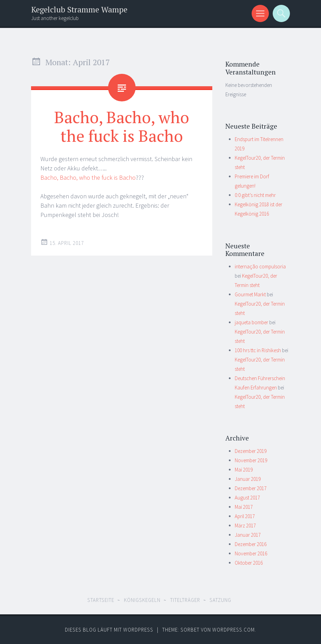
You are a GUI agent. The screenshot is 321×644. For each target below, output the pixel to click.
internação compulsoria (260, 266)
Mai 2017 (244, 507)
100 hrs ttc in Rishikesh (258, 350)
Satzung (220, 600)
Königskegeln (142, 600)
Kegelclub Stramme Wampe (79, 9)
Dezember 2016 (251, 544)
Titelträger (185, 600)
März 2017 (245, 526)
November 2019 (251, 460)
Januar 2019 (248, 479)
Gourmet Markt (250, 294)
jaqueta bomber (251, 322)
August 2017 (247, 498)
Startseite (101, 600)
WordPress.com (234, 630)
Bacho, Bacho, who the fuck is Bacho (122, 126)
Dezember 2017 (251, 488)
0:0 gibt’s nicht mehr (255, 195)
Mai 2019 (244, 470)
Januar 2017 (248, 535)
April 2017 (245, 516)
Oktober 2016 (249, 563)
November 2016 (251, 553)
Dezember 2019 (251, 451)
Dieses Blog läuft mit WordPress (109, 630)
